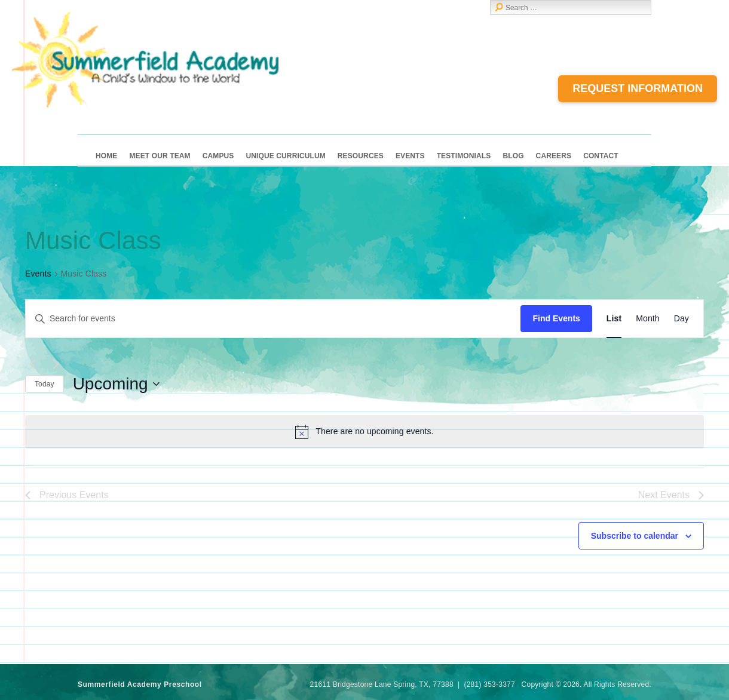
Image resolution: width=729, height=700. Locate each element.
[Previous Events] (32, 364)
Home (106, 156)
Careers (554, 156)
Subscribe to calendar (635, 536)
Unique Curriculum (285, 156)
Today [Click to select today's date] (45, 384)
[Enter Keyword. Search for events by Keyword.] (273, 319)
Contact (601, 156)
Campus (218, 156)
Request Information (638, 88)
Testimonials (464, 156)
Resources (361, 156)
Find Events (556, 318)
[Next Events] (56, 364)
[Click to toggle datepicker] (116, 384)
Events (410, 156)
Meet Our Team (160, 156)
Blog (513, 156)
